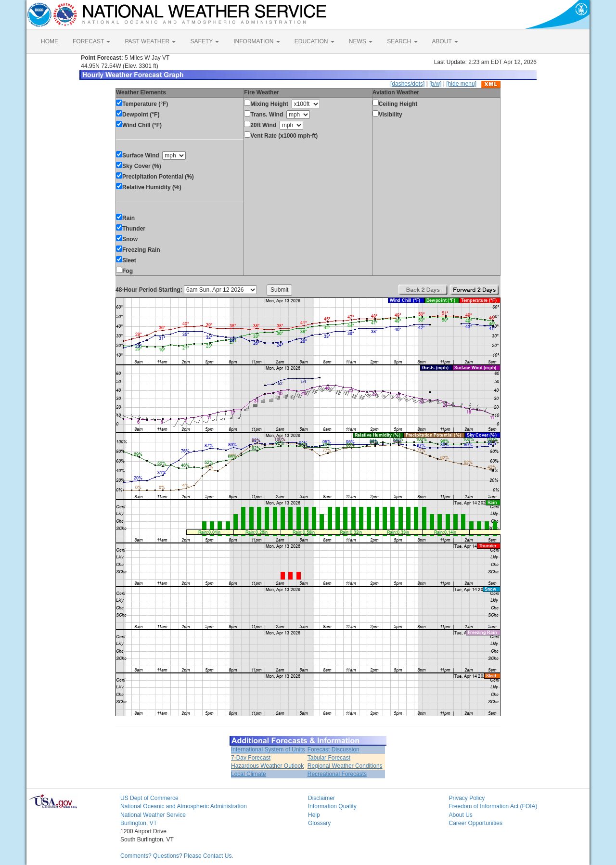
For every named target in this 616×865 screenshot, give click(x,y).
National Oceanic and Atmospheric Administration (184, 806)
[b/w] (435, 84)
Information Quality (332, 806)
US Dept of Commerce (149, 798)
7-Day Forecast (251, 758)
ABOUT (445, 41)
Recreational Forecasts (337, 774)
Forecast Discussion (334, 749)
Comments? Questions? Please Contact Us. (177, 856)
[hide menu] (461, 84)
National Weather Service (153, 815)
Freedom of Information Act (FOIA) (493, 806)
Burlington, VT (139, 823)
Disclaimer (321, 798)
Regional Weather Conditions (345, 766)
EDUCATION (314, 41)
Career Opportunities (476, 823)
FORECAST (91, 41)
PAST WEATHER (150, 41)
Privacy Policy (467, 798)
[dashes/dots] (407, 84)
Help (314, 815)
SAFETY (205, 41)
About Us (461, 815)
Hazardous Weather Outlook (267, 766)
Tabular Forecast (329, 758)
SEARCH (402, 41)
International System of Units (268, 749)
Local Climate (249, 774)
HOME (50, 41)
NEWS (361, 41)
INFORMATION (257, 41)
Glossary (319, 823)
